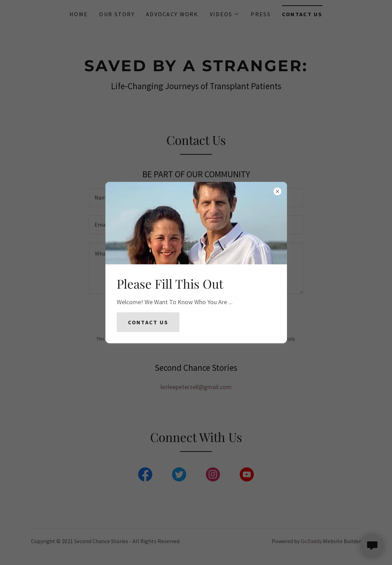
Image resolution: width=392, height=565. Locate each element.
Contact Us (148, 322)
